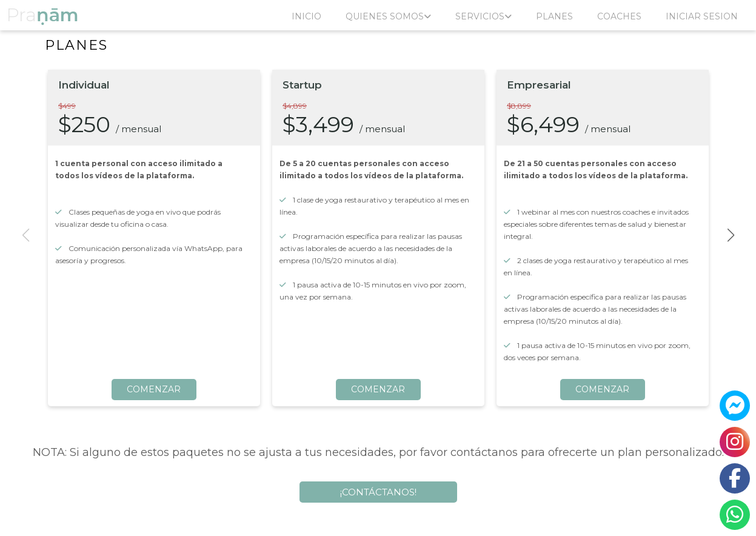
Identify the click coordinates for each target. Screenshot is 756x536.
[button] (731, 235)
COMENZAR (154, 389)
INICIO (306, 16)
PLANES (554, 16)
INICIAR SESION (702, 16)
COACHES (619, 16)
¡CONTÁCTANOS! (378, 492)
